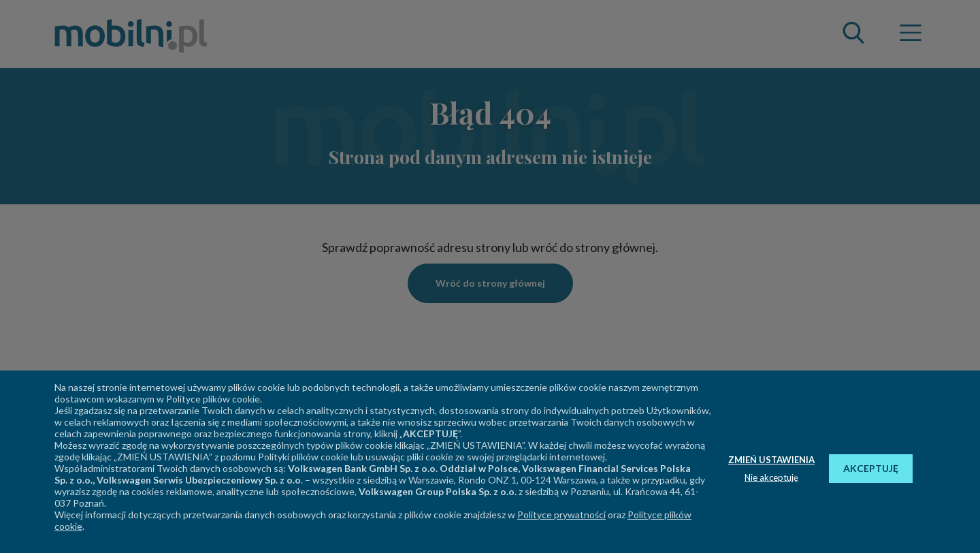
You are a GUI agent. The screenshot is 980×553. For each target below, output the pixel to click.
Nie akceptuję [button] (771, 477)
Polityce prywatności (561, 515)
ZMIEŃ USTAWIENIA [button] (771, 460)
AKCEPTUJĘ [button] (871, 468)
